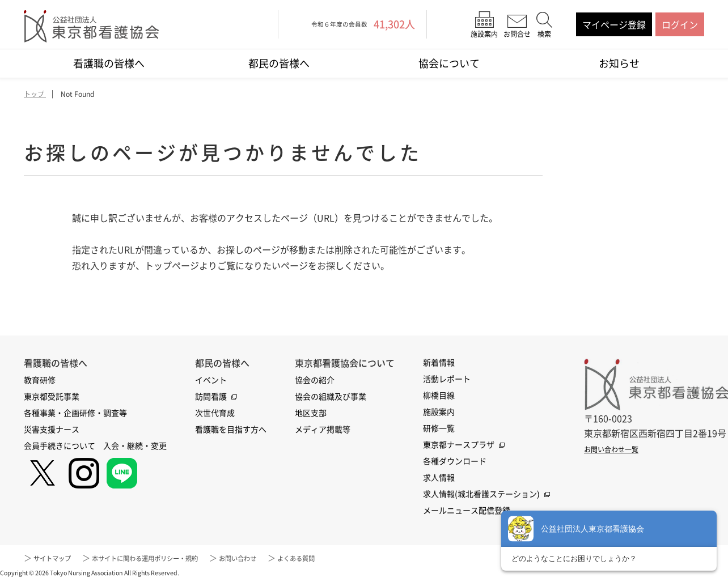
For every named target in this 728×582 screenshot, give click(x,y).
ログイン (680, 24)
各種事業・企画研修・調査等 (75, 413)
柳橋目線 (439, 396)
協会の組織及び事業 (331, 397)
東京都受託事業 (52, 397)
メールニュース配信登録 (467, 511)
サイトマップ (57, 558)
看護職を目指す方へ (231, 430)
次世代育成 (215, 413)
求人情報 (439, 478)
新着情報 (439, 363)
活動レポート (447, 379)
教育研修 (40, 380)
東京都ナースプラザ (459, 445)
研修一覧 (439, 428)
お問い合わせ (282, 558)
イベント (211, 380)
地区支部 (311, 413)
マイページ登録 (614, 24)
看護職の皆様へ (109, 63)
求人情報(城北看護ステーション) (481, 494)
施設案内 (439, 412)
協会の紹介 (315, 380)
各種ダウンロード (455, 461)
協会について (449, 63)
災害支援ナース (52, 430)
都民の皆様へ (279, 63)
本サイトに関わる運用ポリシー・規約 (170, 558)
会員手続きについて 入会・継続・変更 (95, 446)
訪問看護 (211, 397)
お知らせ (619, 63)
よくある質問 (350, 558)
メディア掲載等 (323, 430)
